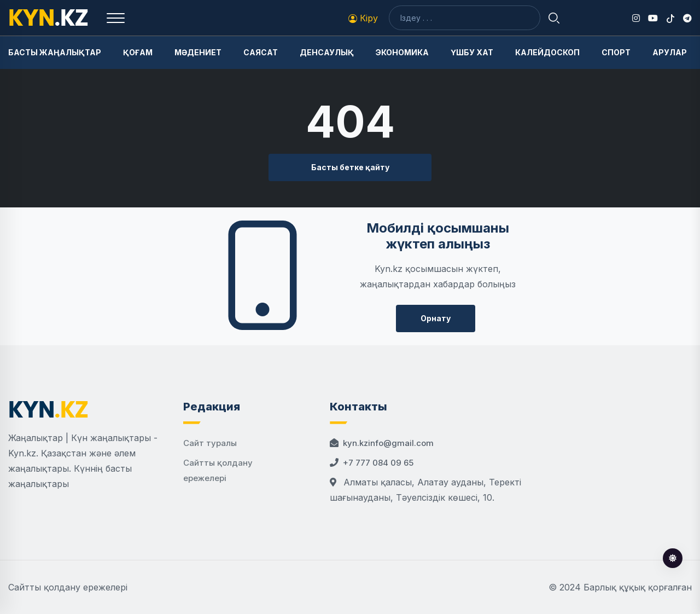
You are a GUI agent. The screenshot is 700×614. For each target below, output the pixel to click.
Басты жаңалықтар (55, 52)
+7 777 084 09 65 (378, 463)
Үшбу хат (472, 52)
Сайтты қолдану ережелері (68, 587)
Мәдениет (198, 52)
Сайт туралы (210, 443)
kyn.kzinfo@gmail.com (388, 443)
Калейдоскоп (547, 52)
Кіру (363, 18)
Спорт (616, 52)
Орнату (436, 318)
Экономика (402, 52)
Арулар (670, 52)
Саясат (261, 52)
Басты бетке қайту (350, 167)
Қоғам (138, 52)
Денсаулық (327, 52)
